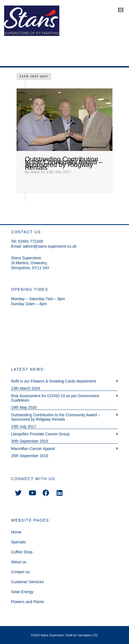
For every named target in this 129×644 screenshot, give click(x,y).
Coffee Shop (22, 552)
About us (19, 562)
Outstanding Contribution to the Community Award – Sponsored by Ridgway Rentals (64, 163)
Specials (18, 542)
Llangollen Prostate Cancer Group (40, 434)
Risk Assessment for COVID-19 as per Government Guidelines (55, 398)
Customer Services (27, 582)
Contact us (20, 572)
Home (16, 532)
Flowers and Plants (27, 602)
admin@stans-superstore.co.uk (50, 246)
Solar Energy (22, 592)
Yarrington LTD (87, 635)
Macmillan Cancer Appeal (33, 449)
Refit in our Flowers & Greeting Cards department (53, 381)
